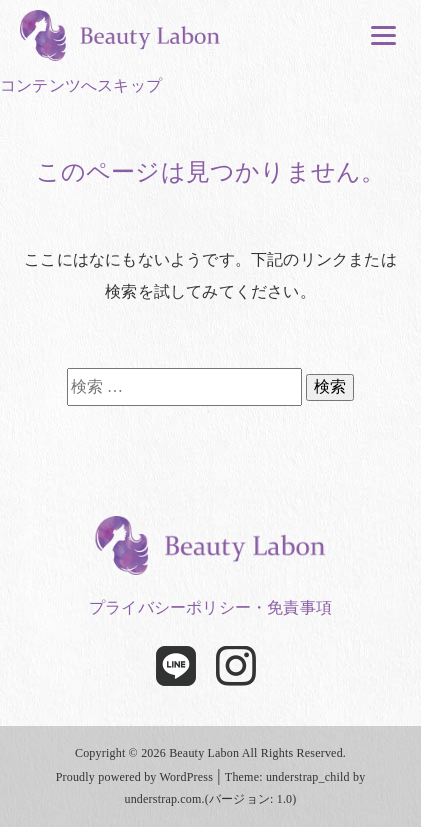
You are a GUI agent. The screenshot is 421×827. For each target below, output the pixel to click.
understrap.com (162, 799)
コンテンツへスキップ (81, 85)
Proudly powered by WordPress (134, 777)
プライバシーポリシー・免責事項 (210, 607)
